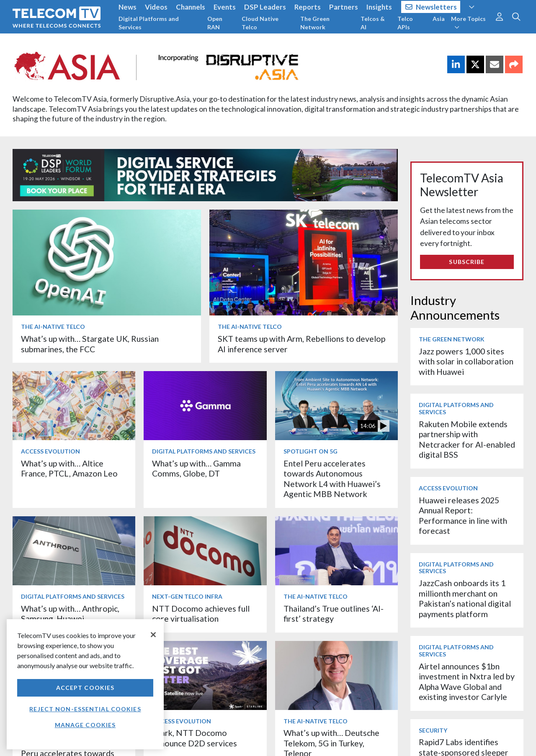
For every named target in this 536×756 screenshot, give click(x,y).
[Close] (153, 635)
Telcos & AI (373, 23)
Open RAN (215, 23)
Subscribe (467, 262)
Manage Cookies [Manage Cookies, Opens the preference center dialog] (85, 725)
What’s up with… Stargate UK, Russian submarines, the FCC (90, 344)
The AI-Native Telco (53, 327)
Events (225, 7)
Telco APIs (405, 23)
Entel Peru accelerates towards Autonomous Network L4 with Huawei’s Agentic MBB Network (332, 479)
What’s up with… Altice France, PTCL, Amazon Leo (69, 468)
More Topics (468, 23)
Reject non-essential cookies (85, 709)
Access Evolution (50, 451)
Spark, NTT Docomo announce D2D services (195, 738)
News (128, 7)
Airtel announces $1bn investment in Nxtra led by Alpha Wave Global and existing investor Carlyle (467, 682)
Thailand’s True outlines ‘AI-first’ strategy (334, 614)
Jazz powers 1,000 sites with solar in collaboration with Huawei (466, 361)
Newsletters (431, 7)
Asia (439, 19)
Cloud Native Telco (260, 23)
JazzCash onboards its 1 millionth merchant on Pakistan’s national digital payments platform (465, 598)
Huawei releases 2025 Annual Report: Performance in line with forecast (463, 515)
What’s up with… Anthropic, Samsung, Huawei (70, 614)
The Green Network (315, 23)
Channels (191, 7)
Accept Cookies (85, 688)
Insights (379, 7)
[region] (85, 684)
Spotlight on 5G (311, 451)
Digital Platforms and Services (149, 23)
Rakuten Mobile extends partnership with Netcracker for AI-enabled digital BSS (467, 439)
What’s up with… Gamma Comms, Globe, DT (196, 468)
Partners (344, 7)
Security (433, 730)
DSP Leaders (265, 7)
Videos (156, 7)
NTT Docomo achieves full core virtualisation (201, 614)
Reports (308, 7)
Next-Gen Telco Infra (187, 596)
